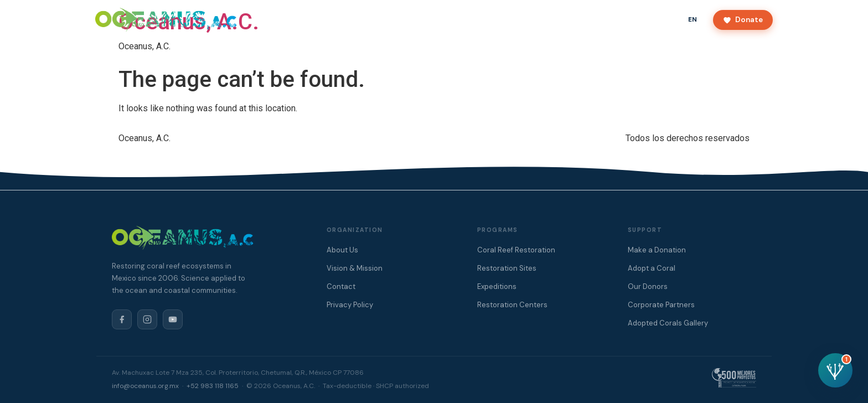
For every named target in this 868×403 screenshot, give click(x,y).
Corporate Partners (661, 305)
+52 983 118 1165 (213, 386)
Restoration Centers (512, 305)
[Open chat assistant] (835, 370)
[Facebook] (122, 319)
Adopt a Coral (652, 268)
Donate (743, 20)
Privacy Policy (350, 305)
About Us (374, 20)
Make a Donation (657, 250)
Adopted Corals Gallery (668, 323)
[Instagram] (147, 319)
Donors (478, 20)
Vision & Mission (355, 268)
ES (668, 20)
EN (693, 20)
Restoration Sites (507, 268)
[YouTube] (173, 319)
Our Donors (648, 286)
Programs (428, 20)
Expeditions (497, 286)
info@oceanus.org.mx (145, 386)
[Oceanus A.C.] (166, 20)
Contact (522, 20)
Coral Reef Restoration (516, 250)
